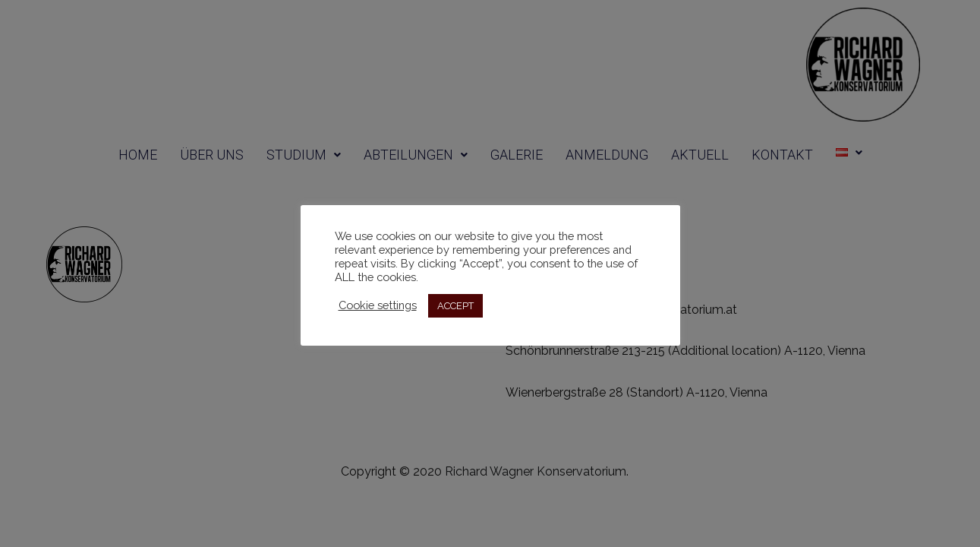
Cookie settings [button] (378, 305)
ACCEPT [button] (455, 306)
